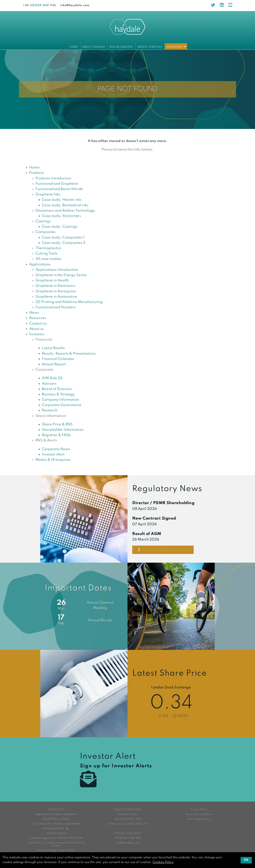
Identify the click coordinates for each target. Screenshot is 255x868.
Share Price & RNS (57, 424)
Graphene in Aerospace (56, 291)
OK (246, 860)
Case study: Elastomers (61, 216)
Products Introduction (53, 178)
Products (37, 173)
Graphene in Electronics (55, 286)
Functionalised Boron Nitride (59, 189)
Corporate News (56, 449)
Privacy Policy (199, 810)
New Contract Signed (154, 519)
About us (37, 329)
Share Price (171, 694)
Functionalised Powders (56, 307)
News (34, 313)
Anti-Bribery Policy (199, 819)
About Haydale (94, 47)
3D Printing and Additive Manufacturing (69, 302)
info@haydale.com (75, 5)
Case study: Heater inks (62, 200)
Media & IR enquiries (53, 460)
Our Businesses (121, 47)
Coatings (43, 221)
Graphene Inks (48, 194)
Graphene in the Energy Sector (61, 275)
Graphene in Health (52, 280)
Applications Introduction (57, 270)
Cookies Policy (163, 862)
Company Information (60, 400)
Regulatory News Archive (163, 550)
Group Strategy (150, 47)
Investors (175, 47)
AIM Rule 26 (52, 378)
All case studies (48, 259)
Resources (38, 318)
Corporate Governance (62, 405)
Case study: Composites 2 (64, 243)
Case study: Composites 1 (63, 238)
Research (50, 410)
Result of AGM (147, 534)
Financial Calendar (58, 359)
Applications (40, 264)
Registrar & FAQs (56, 435)
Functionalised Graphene (57, 184)
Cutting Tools (46, 254)
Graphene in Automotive (56, 297)
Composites (45, 232)
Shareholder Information (63, 430)
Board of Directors (57, 389)
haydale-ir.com (127, 814)
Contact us (38, 324)
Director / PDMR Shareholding (163, 503)
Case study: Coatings (60, 227)
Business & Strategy (58, 394)
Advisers (49, 384)
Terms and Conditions (199, 814)
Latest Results (53, 348)
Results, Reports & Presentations (69, 354)
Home (74, 47)
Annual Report (54, 364)
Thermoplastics (48, 248)
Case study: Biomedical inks (65, 205)
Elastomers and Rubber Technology (65, 211)
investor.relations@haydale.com (127, 824)
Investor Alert (53, 454)
